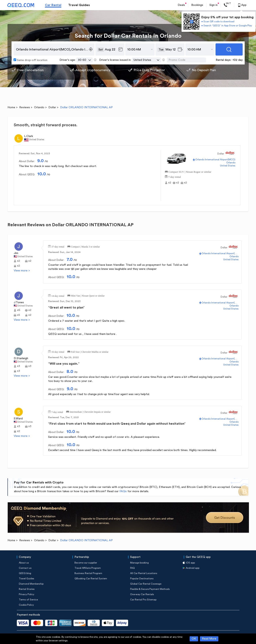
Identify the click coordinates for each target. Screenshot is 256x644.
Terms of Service (28, 600)
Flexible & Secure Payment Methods (150, 589)
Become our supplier (86, 563)
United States (228, 166)
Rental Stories (27, 589)
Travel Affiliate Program (88, 568)
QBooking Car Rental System (91, 579)
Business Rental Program (88, 573)
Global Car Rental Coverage (146, 584)
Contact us (25, 568)
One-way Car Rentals (142, 594)
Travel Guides (79, 5)
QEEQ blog (25, 573)
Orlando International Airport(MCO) (215, 160)
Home (11, 107)
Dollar (52, 107)
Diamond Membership (31, 584)
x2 (170, 183)
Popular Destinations (142, 579)
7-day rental (174, 176)
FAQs (123, 491)
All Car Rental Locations (144, 573)
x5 (19, 315)
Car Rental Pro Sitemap (143, 600)
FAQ (132, 568)
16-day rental (58, 351)
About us (24, 563)
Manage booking (139, 563)
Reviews (25, 107)
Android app (193, 568)
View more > (22, 271)
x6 (19, 310)
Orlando (39, 107)
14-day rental (58, 296)
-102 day (237, 60)
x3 (19, 366)
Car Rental (53, 5)
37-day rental (58, 246)
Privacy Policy (27, 594)
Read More (209, 639)
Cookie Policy (26, 605)
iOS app (190, 563)
